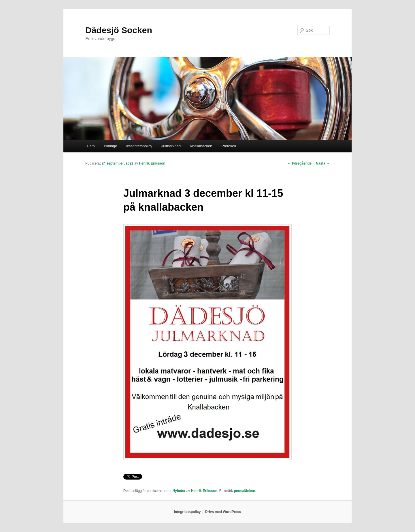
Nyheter (179, 491)
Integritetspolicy (139, 146)
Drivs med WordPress (223, 512)
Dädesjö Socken (119, 30)
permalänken (244, 491)
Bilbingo (110, 146)
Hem (91, 146)
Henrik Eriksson (152, 163)
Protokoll (229, 146)
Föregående (300, 163)
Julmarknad (171, 146)
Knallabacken (201, 146)
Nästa (323, 163)
